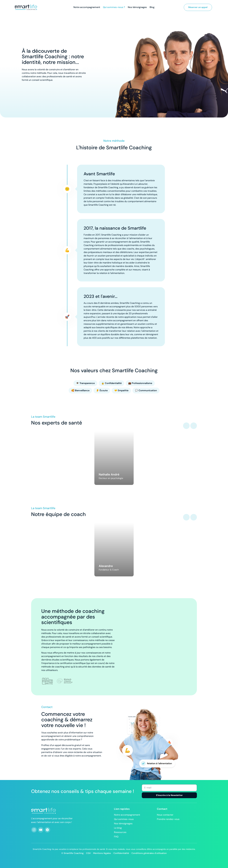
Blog (152, 7)
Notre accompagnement (87, 7)
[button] (186, 426)
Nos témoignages (137, 7)
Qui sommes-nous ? (114, 7)
